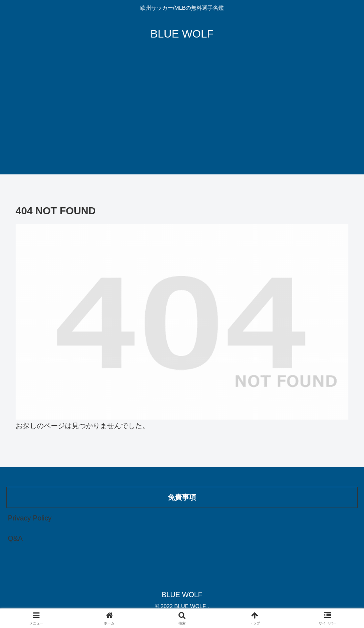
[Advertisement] (182, 120)
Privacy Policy (30, 518)
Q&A (15, 538)
